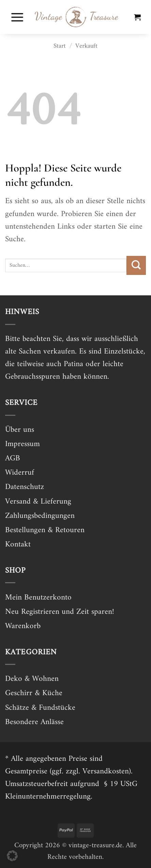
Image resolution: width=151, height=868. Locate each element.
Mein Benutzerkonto (38, 598)
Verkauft (86, 46)
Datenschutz (25, 487)
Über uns (20, 430)
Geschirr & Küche (34, 693)
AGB (13, 458)
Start (60, 46)
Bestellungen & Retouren (45, 530)
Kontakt (18, 545)
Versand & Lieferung (38, 502)
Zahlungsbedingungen (40, 516)
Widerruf (20, 473)
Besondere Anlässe (34, 722)
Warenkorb (23, 626)
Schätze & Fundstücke (40, 708)
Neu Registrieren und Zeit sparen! (59, 612)
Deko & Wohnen (32, 679)
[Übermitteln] (136, 265)
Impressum (22, 444)
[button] (17, 17)
